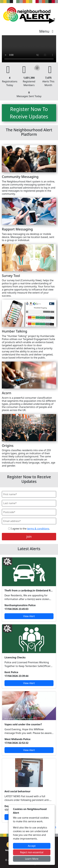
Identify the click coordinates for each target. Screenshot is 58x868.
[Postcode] (29, 512)
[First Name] (29, 494)
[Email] (29, 521)
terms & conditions (38, 529)
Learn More (32, 859)
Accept (32, 846)
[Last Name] (29, 503)
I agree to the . (29, 529)
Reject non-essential (32, 852)
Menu (47, 31)
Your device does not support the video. (29, 49)
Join (29, 537)
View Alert (29, 616)
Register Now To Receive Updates (29, 113)
